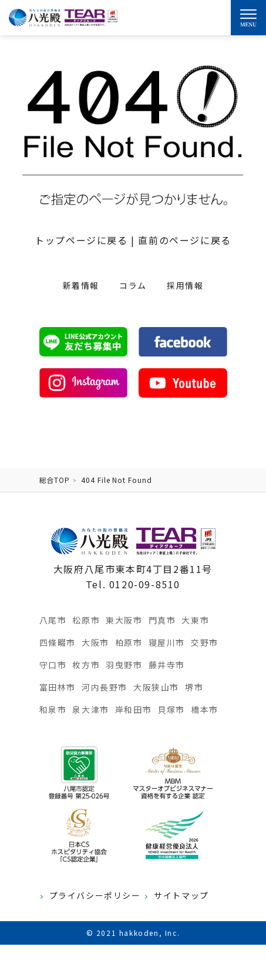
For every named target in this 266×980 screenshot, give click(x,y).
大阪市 (95, 642)
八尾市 (53, 620)
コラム (133, 285)
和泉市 (53, 709)
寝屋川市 (167, 642)
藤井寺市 (167, 665)
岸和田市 (133, 709)
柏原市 (129, 642)
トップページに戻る (81, 240)
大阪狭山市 (156, 687)
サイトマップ (181, 896)
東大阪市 (124, 620)
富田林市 (58, 687)
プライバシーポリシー (95, 896)
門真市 (162, 620)
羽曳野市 (124, 665)
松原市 (86, 620)
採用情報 (185, 285)
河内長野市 (105, 687)
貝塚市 (171, 709)
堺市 (194, 687)
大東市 (195, 620)
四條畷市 (58, 642)
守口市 (53, 665)
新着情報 (81, 285)
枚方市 (86, 665)
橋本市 (205, 709)
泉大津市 (90, 709)
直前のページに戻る (184, 240)
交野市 (205, 642)
